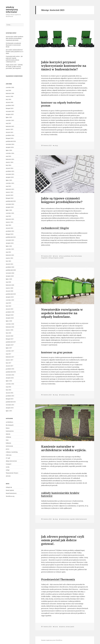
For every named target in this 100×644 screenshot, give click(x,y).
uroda (8, 467)
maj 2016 (8, 387)
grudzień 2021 (10, 231)
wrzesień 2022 (10, 204)
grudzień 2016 (10, 369)
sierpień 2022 (10, 207)
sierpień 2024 (10, 147)
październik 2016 (11, 372)
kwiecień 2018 (10, 327)
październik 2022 (11, 201)
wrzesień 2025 (10, 111)
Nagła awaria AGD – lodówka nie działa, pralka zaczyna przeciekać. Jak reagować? (14, 67)
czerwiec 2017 (10, 351)
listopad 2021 (10, 234)
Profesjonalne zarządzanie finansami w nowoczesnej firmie (13, 45)
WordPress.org (10, 496)
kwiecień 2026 (10, 93)
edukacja (8, 437)
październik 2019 (11, 294)
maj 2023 (8, 186)
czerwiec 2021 (10, 249)
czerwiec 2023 (10, 183)
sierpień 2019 (10, 297)
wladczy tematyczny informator (12, 9)
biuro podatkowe (66, 256)
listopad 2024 (10, 138)
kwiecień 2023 (10, 189)
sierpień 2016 (10, 378)
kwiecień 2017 (10, 357)
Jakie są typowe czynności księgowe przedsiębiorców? (62, 200)
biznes (8, 428)
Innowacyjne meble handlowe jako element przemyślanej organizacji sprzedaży (15, 38)
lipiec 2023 (9, 180)
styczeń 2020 (10, 291)
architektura (9, 422)
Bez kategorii (10, 425)
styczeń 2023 (10, 195)
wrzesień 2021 (10, 240)
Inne (7, 440)
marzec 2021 (10, 258)
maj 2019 (8, 303)
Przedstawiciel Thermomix (58, 579)
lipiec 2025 (9, 117)
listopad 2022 (10, 198)
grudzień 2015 (10, 396)
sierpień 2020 (10, 276)
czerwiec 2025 (10, 120)
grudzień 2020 (10, 267)
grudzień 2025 (10, 105)
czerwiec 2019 (10, 300)
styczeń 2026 (10, 102)
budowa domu (65, 395)
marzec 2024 (10, 162)
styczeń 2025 (10, 132)
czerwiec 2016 (10, 384)
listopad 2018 (10, 315)
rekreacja (9, 455)
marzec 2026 (10, 96)
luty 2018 (9, 333)
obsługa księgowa (53, 258)
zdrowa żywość (70, 627)
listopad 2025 (10, 108)
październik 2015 (11, 402)
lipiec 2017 (9, 348)
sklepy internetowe (11, 461)
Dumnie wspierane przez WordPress (52, 640)
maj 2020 (8, 282)
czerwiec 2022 (10, 213)
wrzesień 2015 (10, 405)
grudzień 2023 (10, 171)
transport (9, 464)
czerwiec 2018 (10, 324)
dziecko (8, 434)
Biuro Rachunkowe (76, 256)
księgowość (44, 258)
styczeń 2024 (10, 168)
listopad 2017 (10, 339)
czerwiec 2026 (10, 87)
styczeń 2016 (10, 393)
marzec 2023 (10, 192)
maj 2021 (8, 252)
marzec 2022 (10, 222)
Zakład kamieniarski (81, 519)
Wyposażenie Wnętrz (12, 473)
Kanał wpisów (10, 490)
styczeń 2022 (10, 228)
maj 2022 (8, 216)
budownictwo (10, 431)
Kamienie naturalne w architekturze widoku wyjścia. (64, 448)
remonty (72, 395)
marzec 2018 (10, 330)
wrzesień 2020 (10, 273)
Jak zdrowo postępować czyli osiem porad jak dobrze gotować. (63, 540)
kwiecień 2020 (10, 285)
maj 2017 (8, 354)
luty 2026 (9, 99)
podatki (61, 258)
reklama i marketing (12, 452)
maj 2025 (8, 123)
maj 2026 (8, 90)
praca (8, 449)
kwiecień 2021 (10, 255)
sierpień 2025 (10, 114)
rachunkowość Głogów (55, 228)
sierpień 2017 (10, 345)
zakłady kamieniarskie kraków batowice (60, 494)
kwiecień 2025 (10, 126)
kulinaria (8, 443)
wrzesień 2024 (10, 144)
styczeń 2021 (10, 264)
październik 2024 (11, 141)
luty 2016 (9, 390)
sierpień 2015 (10, 408)
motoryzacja (9, 446)
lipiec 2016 (9, 381)
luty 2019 (9, 306)
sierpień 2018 (10, 318)
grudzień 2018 (10, 312)
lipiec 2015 (9, 411)
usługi (8, 470)
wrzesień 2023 (10, 174)
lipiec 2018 (9, 321)
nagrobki (72, 519)
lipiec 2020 (9, 279)
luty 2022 (9, 225)
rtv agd (8, 458)
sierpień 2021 (10, 243)
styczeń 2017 (10, 366)
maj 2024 (8, 156)
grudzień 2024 (10, 135)
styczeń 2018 (10, 336)
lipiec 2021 (9, 246)
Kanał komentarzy (11, 493)
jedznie (63, 627)
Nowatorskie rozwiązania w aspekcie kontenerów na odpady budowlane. (62, 313)
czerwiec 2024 (10, 153)
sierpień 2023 (10, 177)
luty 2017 (9, 363)
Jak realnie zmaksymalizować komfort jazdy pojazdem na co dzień (15, 52)
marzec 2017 (10, 360)
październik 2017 (11, 342)
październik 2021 (11, 237)
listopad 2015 (10, 399)
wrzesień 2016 (10, 375)
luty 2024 (9, 165)
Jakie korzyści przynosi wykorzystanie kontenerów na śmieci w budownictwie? (64, 66)
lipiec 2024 (9, 150)
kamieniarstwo (65, 519)
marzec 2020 (10, 288)
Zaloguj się (9, 487)
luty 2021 (9, 261)
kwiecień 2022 (10, 219)
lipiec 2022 (9, 210)
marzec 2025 (10, 129)
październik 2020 (11, 270)
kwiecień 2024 (10, 159)
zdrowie (8, 476)
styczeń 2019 (10, 309)
